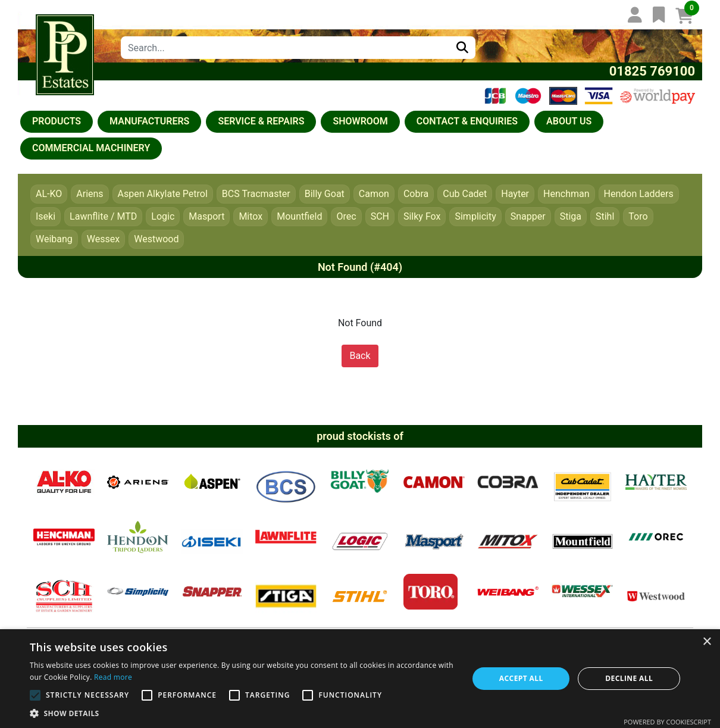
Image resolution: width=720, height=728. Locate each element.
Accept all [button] (521, 678)
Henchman (566, 194)
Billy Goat (325, 194)
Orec (346, 216)
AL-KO (49, 194)
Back (360, 356)
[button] (242, 713)
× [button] (707, 642)
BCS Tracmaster (256, 194)
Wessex (103, 239)
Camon (374, 194)
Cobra (416, 194)
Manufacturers (149, 121)
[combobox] (285, 48)
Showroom (360, 121)
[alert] (360, 679)
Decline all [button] (629, 678)
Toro (638, 216)
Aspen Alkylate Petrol (163, 194)
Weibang (54, 239)
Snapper (528, 216)
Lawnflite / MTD (103, 216)
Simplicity (475, 216)
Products (57, 121)
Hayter (515, 194)
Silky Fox (422, 216)
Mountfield (299, 216)
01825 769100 (652, 71)
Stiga (571, 216)
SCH (380, 216)
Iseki (46, 216)
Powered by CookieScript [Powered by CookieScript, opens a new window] (667, 722)
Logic (163, 216)
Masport (206, 216)
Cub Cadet (465, 194)
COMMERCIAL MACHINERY (91, 148)
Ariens (90, 194)
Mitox (251, 216)
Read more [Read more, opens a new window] (113, 677)
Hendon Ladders (639, 194)
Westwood (156, 239)
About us (569, 121)
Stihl (605, 216)
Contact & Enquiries (467, 121)
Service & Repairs (261, 121)
